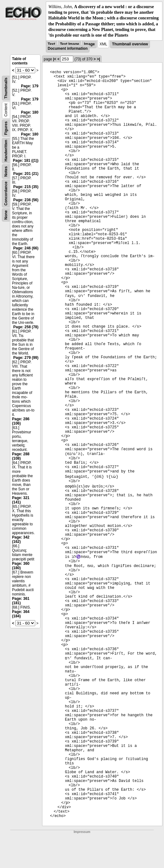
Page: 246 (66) (26, 248)
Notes (6, 171)
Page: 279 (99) (26, 358)
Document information (68, 49)
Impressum (82, 832)
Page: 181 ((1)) (26, 161)
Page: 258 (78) (26, 327)
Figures (6, 128)
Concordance (6, 194)
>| (98, 59)
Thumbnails (6, 88)
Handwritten (6, 151)
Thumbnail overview (130, 44)
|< (55, 59)
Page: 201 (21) (26, 174)
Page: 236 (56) (26, 200)
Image (89, 44)
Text (51, 44)
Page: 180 (30, 112)
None (6, 215)
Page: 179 (30, 86)
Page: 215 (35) (26, 187)
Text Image (70, 44)
